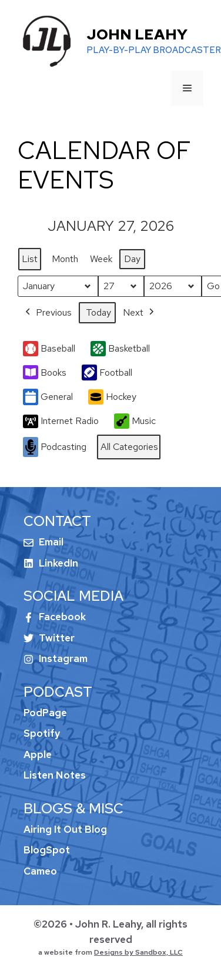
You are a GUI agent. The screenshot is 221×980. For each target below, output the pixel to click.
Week (101, 259)
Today (98, 312)
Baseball (49, 348)
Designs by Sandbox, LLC (138, 952)
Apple (38, 754)
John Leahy (137, 34)
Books (45, 372)
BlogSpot (47, 850)
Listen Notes (55, 775)
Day (132, 259)
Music (135, 421)
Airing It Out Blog (65, 829)
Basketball (120, 348)
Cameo (40, 871)
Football (107, 373)
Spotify (42, 733)
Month (65, 259)
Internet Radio (61, 421)
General (48, 397)
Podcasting (55, 447)
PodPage (45, 713)
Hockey (112, 397)
